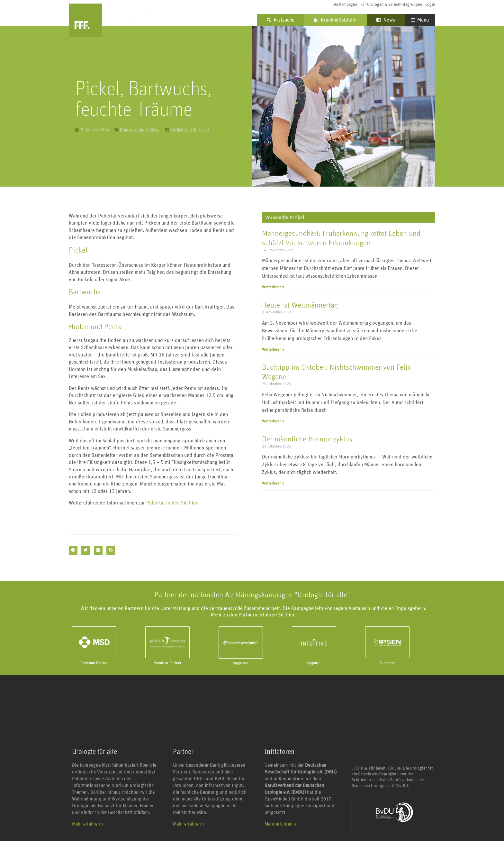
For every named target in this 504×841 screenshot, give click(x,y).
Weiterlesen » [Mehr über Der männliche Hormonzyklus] (273, 483)
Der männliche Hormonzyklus (307, 439)
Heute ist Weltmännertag (300, 305)
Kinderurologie (134, 130)
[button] (73, 550)
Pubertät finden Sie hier (172, 503)
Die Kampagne (345, 5)
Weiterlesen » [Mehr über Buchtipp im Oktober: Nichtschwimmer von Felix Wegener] (273, 421)
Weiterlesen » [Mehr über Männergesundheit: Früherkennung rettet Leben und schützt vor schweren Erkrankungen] (273, 287)
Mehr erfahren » (88, 824)
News (386, 20)
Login (430, 5)
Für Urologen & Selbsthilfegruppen (391, 5)
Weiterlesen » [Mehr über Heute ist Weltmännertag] (273, 349)
